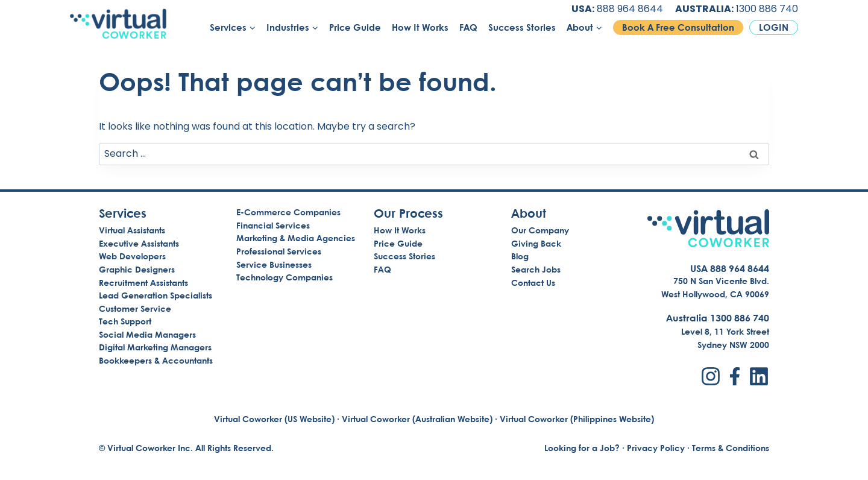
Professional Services (279, 251)
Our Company (540, 230)
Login (774, 27)
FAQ (468, 27)
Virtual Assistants (132, 230)
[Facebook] (735, 376)
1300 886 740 (767, 9)
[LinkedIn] (759, 376)
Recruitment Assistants (143, 283)
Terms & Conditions (731, 448)
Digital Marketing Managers (155, 347)
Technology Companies (285, 277)
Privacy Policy (656, 448)
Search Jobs (536, 269)
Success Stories (522, 27)
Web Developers (132, 256)
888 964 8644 (630, 9)
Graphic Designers (137, 269)
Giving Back (536, 243)
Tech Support (125, 321)
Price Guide (355, 27)
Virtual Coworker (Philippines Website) (577, 419)
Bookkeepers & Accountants (156, 360)
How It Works (420, 27)
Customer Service (135, 308)
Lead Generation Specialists (156, 295)
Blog (520, 256)
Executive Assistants (139, 243)
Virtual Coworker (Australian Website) (417, 419)
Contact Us (533, 283)
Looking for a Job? (582, 448)
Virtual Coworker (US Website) (274, 419)
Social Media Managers (147, 334)
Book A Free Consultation (678, 27)
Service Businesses (274, 264)
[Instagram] (711, 376)
